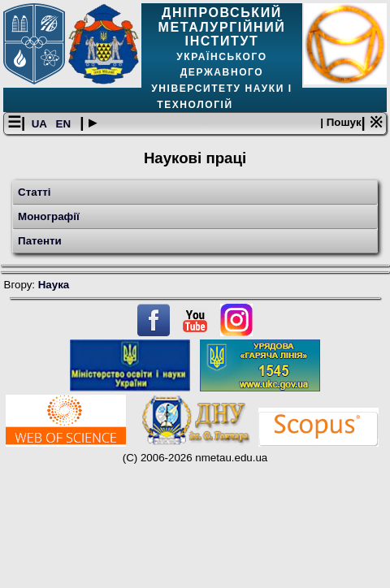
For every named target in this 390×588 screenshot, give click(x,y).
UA (41, 124)
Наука (54, 285)
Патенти (40, 241)
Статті (34, 192)
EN (65, 124)
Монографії (49, 216)
